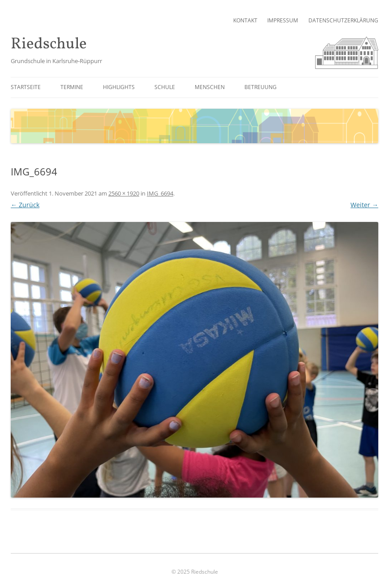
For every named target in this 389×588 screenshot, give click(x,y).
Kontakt (245, 20)
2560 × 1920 (124, 193)
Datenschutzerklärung (343, 20)
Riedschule (49, 45)
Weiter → (364, 205)
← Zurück (25, 205)
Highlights (119, 87)
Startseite (26, 87)
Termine (72, 87)
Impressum (283, 20)
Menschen (210, 87)
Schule (165, 87)
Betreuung (261, 87)
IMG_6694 (160, 193)
